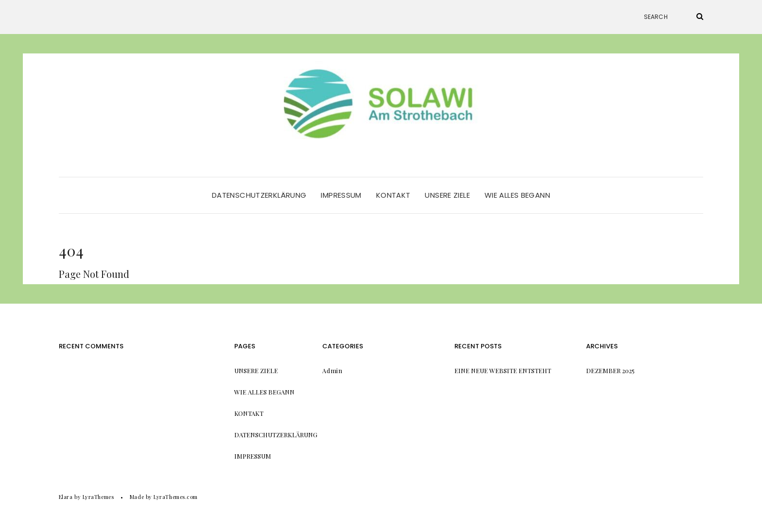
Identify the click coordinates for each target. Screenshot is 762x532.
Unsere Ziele (447, 195)
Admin (332, 370)
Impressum (341, 195)
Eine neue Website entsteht (503, 370)
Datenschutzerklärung (259, 195)
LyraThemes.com (176, 497)
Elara (66, 497)
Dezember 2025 (610, 370)
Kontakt (393, 195)
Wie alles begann (517, 195)
